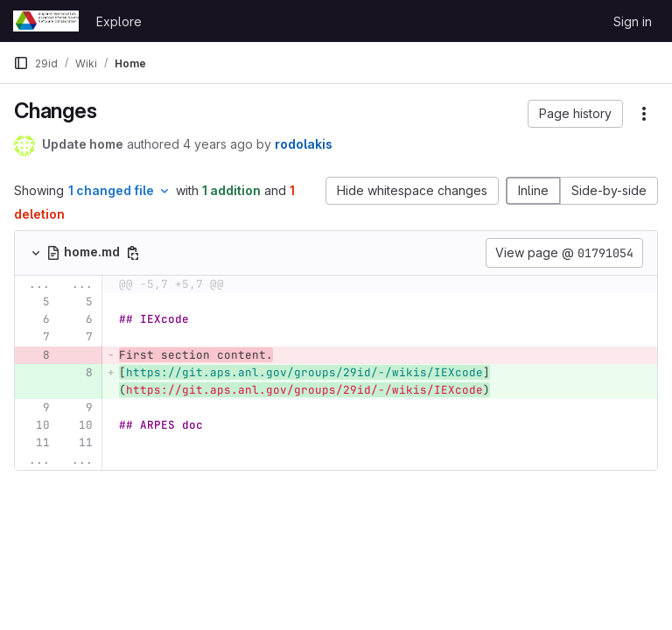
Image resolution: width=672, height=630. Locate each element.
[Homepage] (46, 21)
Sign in (633, 21)
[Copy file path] (133, 253)
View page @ (564, 253)
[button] (575, 114)
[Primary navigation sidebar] (21, 63)
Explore (119, 21)
